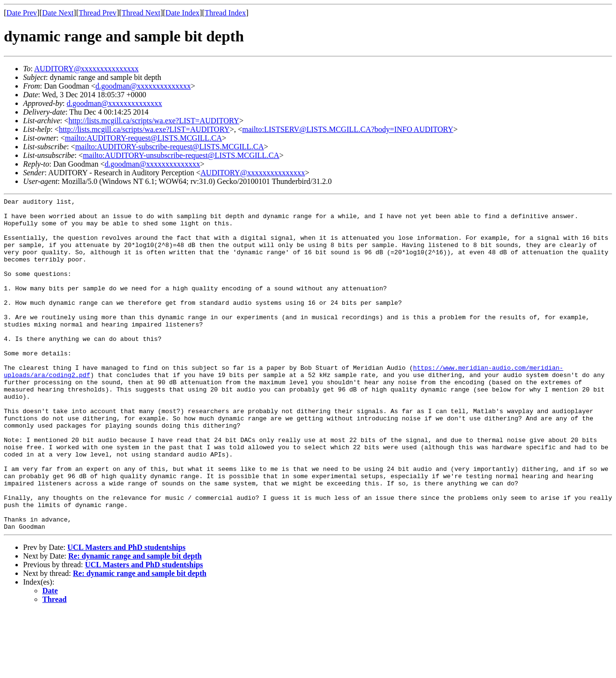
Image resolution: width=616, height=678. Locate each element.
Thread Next (141, 13)
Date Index (183, 13)
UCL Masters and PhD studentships (126, 614)
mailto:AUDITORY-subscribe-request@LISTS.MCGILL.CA (169, 147)
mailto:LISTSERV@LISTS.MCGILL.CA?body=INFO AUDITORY (348, 129)
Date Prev (22, 13)
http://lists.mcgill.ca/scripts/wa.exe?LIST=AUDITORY (154, 121)
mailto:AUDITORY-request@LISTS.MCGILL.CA (143, 138)
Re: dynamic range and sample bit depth (135, 622)
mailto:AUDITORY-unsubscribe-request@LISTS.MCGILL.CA (181, 155)
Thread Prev (97, 13)
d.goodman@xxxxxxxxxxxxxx (143, 86)
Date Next (58, 13)
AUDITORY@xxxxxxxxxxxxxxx (86, 69)
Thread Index (225, 13)
